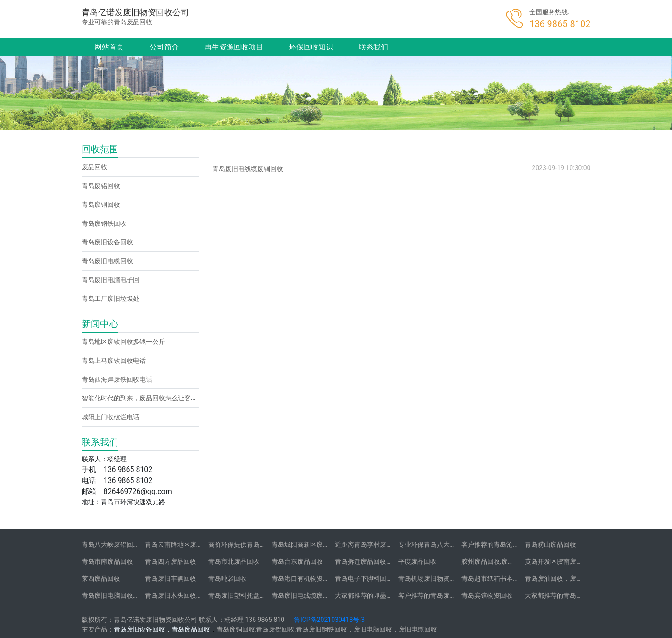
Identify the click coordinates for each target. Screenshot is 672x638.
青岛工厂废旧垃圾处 (111, 299)
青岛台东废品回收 (297, 561)
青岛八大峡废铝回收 (111, 544)
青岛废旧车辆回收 (171, 578)
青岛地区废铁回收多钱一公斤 (123, 342)
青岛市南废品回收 (107, 561)
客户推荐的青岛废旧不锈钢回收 (443, 595)
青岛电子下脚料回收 (364, 578)
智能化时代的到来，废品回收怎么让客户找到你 (149, 398)
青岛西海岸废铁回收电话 (117, 379)
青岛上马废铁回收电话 (114, 361)
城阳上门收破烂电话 (111, 417)
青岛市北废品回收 (234, 561)
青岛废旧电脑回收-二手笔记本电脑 (131, 595)
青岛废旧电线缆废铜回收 (248, 169)
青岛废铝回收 (101, 186)
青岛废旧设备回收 (107, 242)
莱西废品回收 (101, 578)
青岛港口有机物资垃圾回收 (310, 578)
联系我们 (373, 47)
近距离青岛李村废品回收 (370, 544)
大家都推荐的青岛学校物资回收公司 (576, 595)
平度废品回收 (417, 561)
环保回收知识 (311, 47)
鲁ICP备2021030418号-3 (329, 620)
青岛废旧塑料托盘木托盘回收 (250, 595)
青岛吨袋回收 (228, 578)
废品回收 (94, 167)
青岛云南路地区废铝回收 (180, 544)
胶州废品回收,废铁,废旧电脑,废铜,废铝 (515, 561)
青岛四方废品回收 (171, 561)
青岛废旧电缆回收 (107, 261)
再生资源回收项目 (234, 47)
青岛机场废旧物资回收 (430, 578)
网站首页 (109, 47)
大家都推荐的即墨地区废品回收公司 (386, 595)
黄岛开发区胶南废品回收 (560, 561)
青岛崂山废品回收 (550, 544)
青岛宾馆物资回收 (487, 595)
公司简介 (164, 47)
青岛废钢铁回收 (104, 223)
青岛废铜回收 (101, 205)
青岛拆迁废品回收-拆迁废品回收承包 (387, 561)
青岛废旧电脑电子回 (111, 280)
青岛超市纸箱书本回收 (494, 578)
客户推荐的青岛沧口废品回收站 (506, 544)
